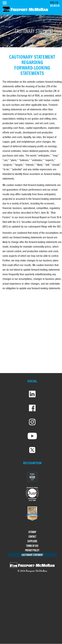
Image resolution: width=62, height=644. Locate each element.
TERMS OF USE (32, 546)
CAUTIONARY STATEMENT (32, 555)
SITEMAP (32, 532)
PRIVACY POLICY (32, 550)
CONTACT (32, 537)
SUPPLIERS (32, 541)
